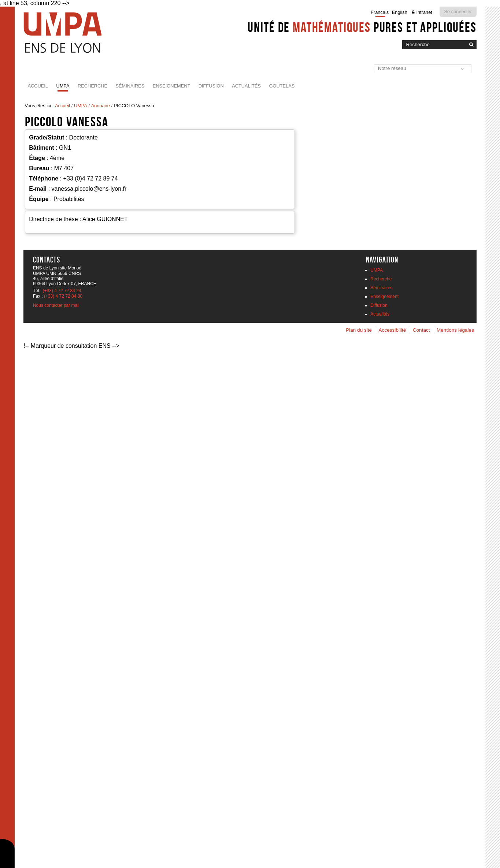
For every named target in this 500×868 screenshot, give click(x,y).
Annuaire (101, 106)
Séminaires (130, 86)
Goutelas (282, 86)
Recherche (92, 86)
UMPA (63, 86)
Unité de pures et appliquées (362, 27)
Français (380, 12)
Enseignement (171, 86)
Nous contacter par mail (56, 305)
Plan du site (359, 330)
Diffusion (211, 86)
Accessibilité (392, 330)
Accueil (38, 86)
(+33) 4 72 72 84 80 (63, 296)
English (400, 12)
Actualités (246, 86)
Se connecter (458, 12)
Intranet (424, 12)
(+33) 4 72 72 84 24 (62, 291)
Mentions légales (455, 330)
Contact (421, 330)
